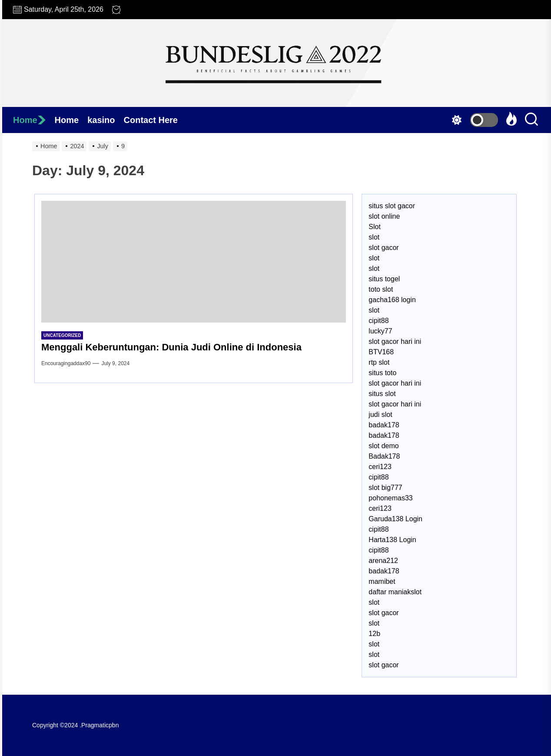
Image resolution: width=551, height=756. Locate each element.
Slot (375, 227)
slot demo (383, 446)
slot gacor (383, 248)
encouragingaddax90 (66, 363)
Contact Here (151, 120)
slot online (384, 216)
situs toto (382, 373)
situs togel (384, 279)
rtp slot (379, 362)
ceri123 (380, 467)
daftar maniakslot (395, 592)
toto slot (381, 289)
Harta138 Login (392, 540)
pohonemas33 (390, 498)
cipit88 (378, 321)
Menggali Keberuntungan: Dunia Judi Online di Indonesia (171, 347)
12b (374, 634)
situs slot (382, 394)
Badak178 (384, 456)
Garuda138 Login (395, 519)
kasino (101, 120)
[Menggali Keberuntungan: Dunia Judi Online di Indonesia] (194, 262)
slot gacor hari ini (395, 341)
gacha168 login (392, 300)
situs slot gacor (392, 206)
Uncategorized (62, 335)
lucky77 (380, 331)
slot (374, 237)
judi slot (380, 415)
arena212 (383, 561)
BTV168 (381, 352)
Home (30, 120)
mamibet (382, 581)
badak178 (384, 425)
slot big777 (385, 488)
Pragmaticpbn (100, 725)
